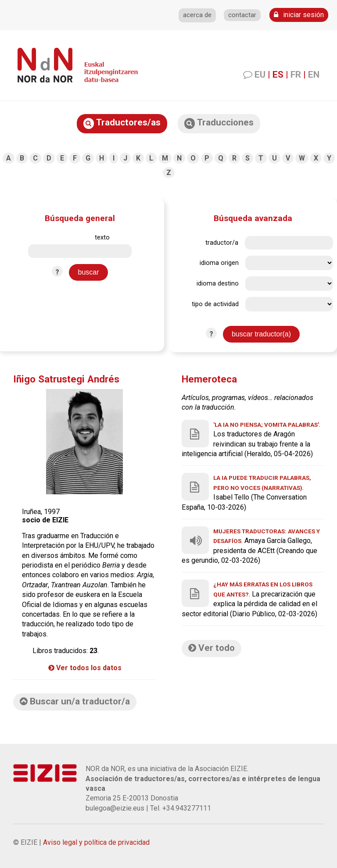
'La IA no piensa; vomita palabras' (266, 425)
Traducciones (219, 123)
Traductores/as (122, 123)
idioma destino (218, 284)
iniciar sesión (299, 15)
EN (314, 75)
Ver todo (212, 648)
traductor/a (222, 243)
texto (102, 238)
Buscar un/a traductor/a (75, 701)
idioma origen (219, 263)
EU (260, 75)
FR (296, 75)
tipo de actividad (215, 304)
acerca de (197, 15)
